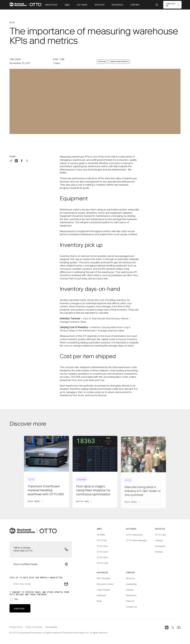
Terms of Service (34, 627)
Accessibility (51, 627)
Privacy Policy (16, 627)
